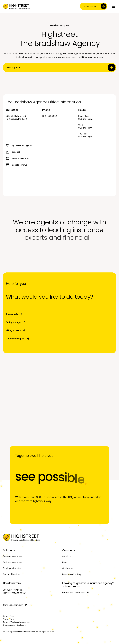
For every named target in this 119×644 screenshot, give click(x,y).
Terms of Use (9, 616)
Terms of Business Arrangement (17, 622)
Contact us (68, 568)
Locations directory (72, 574)
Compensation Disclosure (14, 625)
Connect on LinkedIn (15, 605)
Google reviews (16, 165)
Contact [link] (13, 152)
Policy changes (16, 322)
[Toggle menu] (114, 6)
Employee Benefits (12, 568)
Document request (18, 339)
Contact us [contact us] (95, 6)
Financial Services (12, 574)
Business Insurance (12, 562)
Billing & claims (16, 330)
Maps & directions (18, 158)
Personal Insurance (12, 556)
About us (67, 556)
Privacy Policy (9, 619)
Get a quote (61, 68)
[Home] (60, 537)
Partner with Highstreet (76, 592)
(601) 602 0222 (49, 116)
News (65, 562)
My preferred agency (19, 145)
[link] (16, 6)
